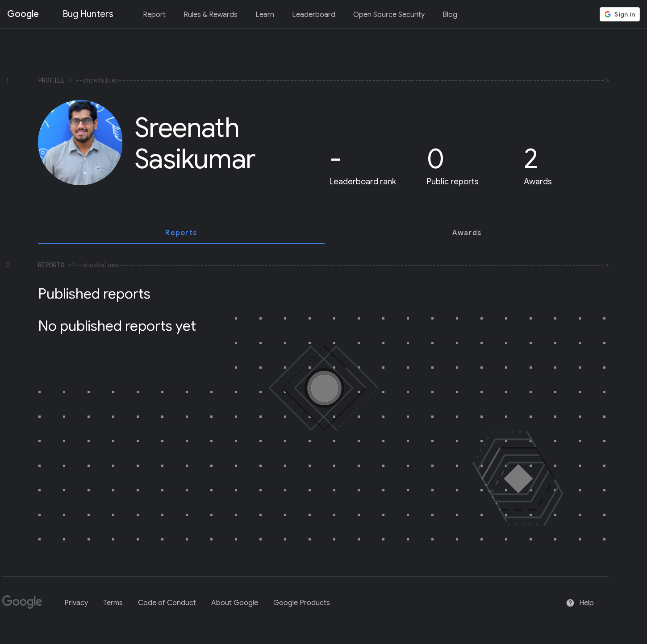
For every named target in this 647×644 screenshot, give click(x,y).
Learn (265, 15)
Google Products (302, 603)
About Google (235, 603)
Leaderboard (314, 15)
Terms (113, 603)
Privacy (76, 603)
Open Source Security (389, 15)
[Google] (26, 606)
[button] (620, 14)
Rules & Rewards (211, 15)
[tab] (182, 233)
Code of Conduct (167, 603)
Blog (450, 15)
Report (154, 15)
